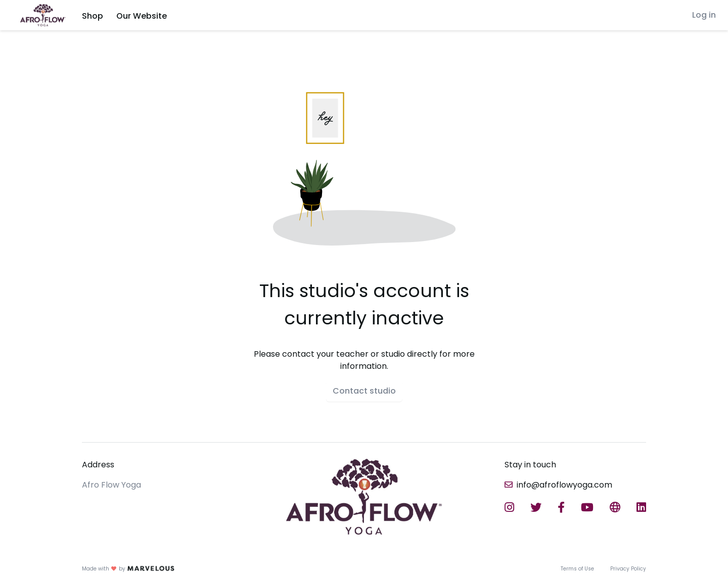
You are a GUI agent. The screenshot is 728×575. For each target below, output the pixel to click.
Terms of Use (577, 569)
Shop (93, 16)
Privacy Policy (628, 569)
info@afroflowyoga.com (564, 485)
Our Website (142, 16)
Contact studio (364, 391)
